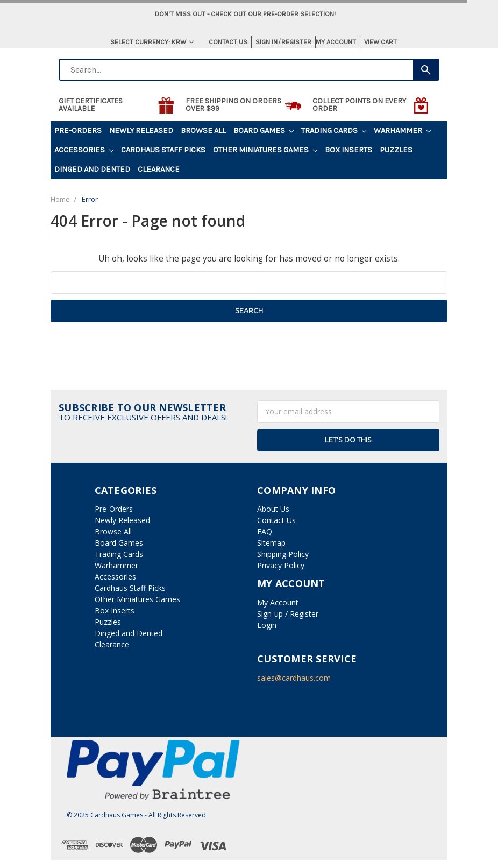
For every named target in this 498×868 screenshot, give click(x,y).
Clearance (159, 169)
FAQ (265, 531)
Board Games (264, 130)
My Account (336, 42)
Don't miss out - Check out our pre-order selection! (245, 14)
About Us (273, 509)
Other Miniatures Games (265, 150)
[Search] (426, 70)
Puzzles (396, 150)
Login (267, 625)
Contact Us (228, 42)
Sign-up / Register (288, 614)
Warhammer (402, 130)
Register (296, 42)
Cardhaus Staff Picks (163, 150)
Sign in (266, 42)
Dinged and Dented (92, 169)
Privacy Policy (281, 565)
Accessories (84, 150)
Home (60, 199)
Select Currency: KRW (152, 42)
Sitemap (271, 543)
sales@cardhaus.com (294, 678)
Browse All (203, 130)
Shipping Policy (283, 554)
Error (90, 199)
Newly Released (141, 130)
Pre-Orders (78, 130)
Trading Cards (334, 130)
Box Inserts (348, 150)
